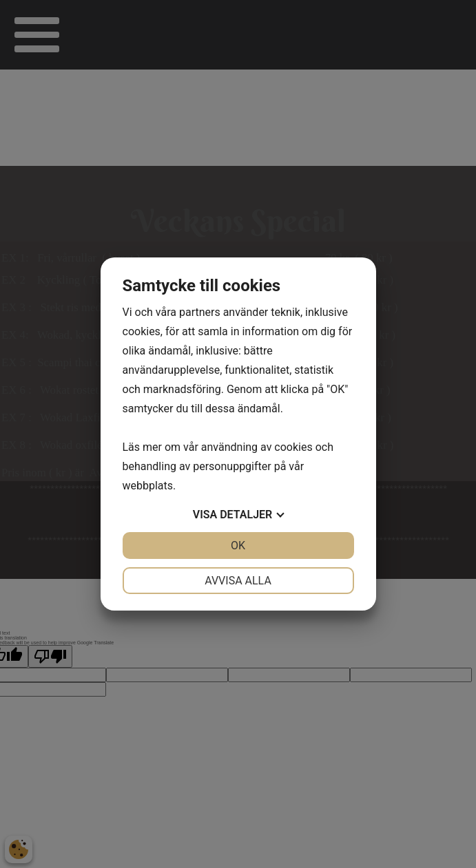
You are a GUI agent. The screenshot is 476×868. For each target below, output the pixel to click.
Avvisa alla (238, 581)
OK (238, 546)
